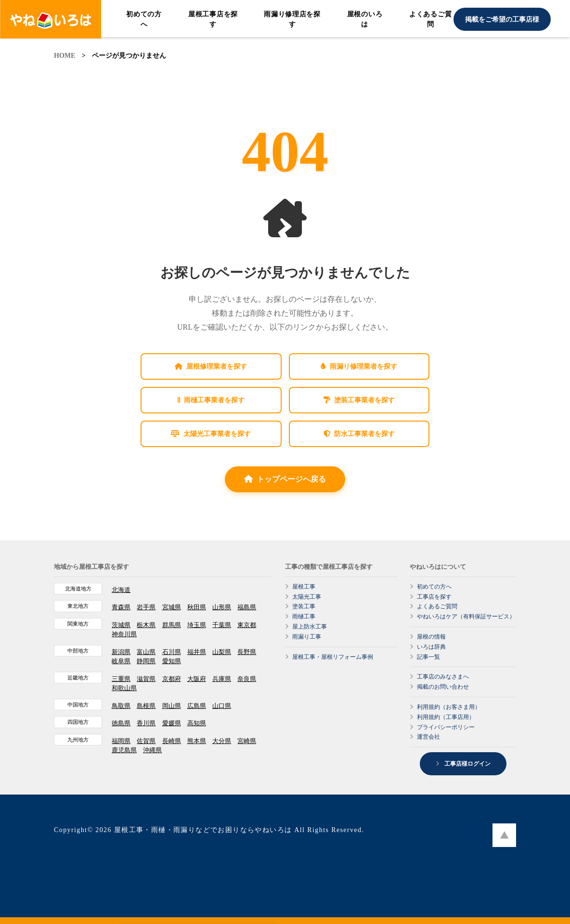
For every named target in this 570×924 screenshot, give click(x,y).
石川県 (172, 652)
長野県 (247, 652)
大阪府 (197, 679)
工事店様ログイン (467, 764)
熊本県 (197, 741)
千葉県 (222, 625)
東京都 (247, 625)
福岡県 (121, 741)
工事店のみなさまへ (443, 677)
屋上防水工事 (310, 627)
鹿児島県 (124, 750)
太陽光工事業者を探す (211, 434)
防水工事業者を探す (359, 434)
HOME (65, 56)
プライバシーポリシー (446, 727)
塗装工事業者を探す (359, 400)
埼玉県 (197, 625)
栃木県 (146, 625)
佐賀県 (146, 741)
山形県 (222, 607)
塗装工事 (304, 606)
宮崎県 (247, 741)
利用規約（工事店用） (446, 717)
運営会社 (428, 737)
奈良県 (247, 679)
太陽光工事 (307, 597)
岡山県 (172, 706)
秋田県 (197, 607)
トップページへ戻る (285, 479)
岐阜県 (121, 661)
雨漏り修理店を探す (292, 19)
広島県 (197, 706)
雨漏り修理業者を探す (359, 366)
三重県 (121, 679)
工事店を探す (434, 597)
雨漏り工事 (307, 637)
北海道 (121, 590)
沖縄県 (152, 750)
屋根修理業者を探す (211, 366)
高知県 (197, 723)
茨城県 (121, 625)
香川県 (146, 723)
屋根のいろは (365, 19)
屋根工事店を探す (213, 19)
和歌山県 (124, 688)
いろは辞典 (431, 647)
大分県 (222, 741)
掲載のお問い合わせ (443, 687)
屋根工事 (304, 587)
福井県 (197, 652)
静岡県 (146, 661)
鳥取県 (121, 706)
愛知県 (172, 661)
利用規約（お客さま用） (449, 707)
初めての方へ (144, 19)
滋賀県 (146, 679)
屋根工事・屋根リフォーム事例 (333, 657)
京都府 (172, 679)
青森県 (121, 607)
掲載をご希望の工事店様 (502, 19)
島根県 (146, 706)
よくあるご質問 (430, 19)
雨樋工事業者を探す (211, 400)
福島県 (247, 607)
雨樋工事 (304, 616)
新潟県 (121, 652)
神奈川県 (124, 634)
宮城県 (172, 607)
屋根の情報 (431, 637)
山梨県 (222, 652)
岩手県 (146, 607)
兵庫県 (222, 679)
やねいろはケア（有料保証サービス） (466, 616)
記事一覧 (428, 657)
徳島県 (121, 723)
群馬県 (172, 625)
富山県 (146, 652)
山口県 (222, 706)
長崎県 (172, 741)
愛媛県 (172, 723)
